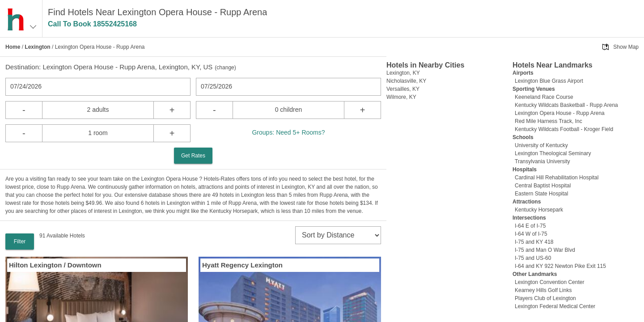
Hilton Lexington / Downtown (55, 265)
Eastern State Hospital (541, 194)
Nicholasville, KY (406, 81)
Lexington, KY (403, 73)
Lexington (37, 47)
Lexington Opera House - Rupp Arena (560, 113)
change (225, 68)
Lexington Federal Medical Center (555, 306)
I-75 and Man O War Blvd (545, 250)
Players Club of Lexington (545, 298)
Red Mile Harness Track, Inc (549, 121)
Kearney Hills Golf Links (543, 290)
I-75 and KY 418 (534, 242)
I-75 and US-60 (533, 258)
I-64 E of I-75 (530, 226)
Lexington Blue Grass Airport (549, 81)
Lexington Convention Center (549, 282)
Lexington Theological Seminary (553, 153)
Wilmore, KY (401, 97)
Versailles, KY (403, 89)
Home (13, 47)
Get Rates (193, 156)
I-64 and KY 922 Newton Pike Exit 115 (560, 266)
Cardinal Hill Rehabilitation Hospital (557, 178)
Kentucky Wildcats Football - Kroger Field (564, 129)
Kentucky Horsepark (539, 210)
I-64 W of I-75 (531, 234)
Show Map (626, 47)
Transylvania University (542, 161)
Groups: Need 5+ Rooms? (288, 132)
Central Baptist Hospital (543, 186)
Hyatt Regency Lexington (242, 265)
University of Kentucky (541, 145)
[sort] (338, 235)
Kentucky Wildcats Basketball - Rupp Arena (566, 105)
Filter (20, 241)
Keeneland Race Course (544, 97)
